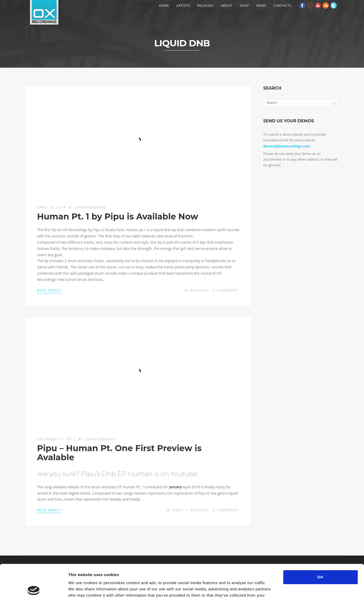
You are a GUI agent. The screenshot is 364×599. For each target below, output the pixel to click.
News (261, 6)
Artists (183, 6)
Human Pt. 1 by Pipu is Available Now (118, 216)
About (227, 6)
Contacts (282, 6)
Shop (244, 6)
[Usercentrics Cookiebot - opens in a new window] (34, 589)
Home (164, 6)
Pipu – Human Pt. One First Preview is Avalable (119, 453)
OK (321, 543)
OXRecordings (91, 207)
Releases (205, 6)
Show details (273, 589)
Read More (49, 290)
